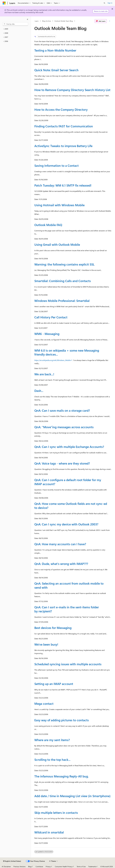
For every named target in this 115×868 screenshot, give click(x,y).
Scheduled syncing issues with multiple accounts (68, 664)
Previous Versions (19, 866)
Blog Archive (47, 21)
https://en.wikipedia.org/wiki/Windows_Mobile (53, 360)
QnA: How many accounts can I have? (60, 544)
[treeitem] (15, 29)
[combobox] (15, 24)
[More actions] (110, 21)
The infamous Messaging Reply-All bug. (61, 776)
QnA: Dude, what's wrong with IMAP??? (61, 564)
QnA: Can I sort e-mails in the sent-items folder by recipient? (67, 609)
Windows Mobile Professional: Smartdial (62, 301)
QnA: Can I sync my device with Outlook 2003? (66, 524)
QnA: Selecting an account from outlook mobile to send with (69, 585)
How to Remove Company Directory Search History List (72, 90)
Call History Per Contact (51, 317)
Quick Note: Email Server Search (56, 70)
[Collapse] (28, 19)
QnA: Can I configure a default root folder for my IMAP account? (68, 482)
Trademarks (92, 866)
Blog (30, 866)
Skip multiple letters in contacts (56, 813)
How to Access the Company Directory (61, 109)
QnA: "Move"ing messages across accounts (64, 427)
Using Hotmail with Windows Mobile (59, 205)
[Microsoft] (4, 3)
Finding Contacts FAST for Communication (64, 126)
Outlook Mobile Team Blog (64, 21)
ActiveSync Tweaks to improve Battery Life (63, 146)
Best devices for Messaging (53, 628)
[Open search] (104, 3)
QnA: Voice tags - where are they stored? (62, 463)
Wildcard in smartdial (49, 832)
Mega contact (44, 704)
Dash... (39, 391)
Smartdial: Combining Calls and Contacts (63, 281)
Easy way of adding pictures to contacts (62, 720)
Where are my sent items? (52, 740)
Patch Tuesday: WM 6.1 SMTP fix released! (63, 185)
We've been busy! (46, 644)
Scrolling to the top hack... (52, 760)
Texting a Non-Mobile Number (55, 50)
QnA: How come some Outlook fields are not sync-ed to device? (71, 506)
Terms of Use (81, 866)
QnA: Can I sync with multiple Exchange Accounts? (69, 447)
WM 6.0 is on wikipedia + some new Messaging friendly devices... (67, 352)
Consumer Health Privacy (64, 866)
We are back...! (44, 374)
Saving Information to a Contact (56, 165)
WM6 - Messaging (47, 334)
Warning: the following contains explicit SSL (64, 264)
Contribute (39, 866)
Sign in (110, 3)
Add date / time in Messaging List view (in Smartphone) (72, 796)
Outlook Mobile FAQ (48, 225)
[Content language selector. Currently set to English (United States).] (12, 861)
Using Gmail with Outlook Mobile (57, 244)
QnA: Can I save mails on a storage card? (62, 410)
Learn (37, 21)
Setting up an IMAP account (54, 684)
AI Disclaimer (6, 866)
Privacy (48, 866)
